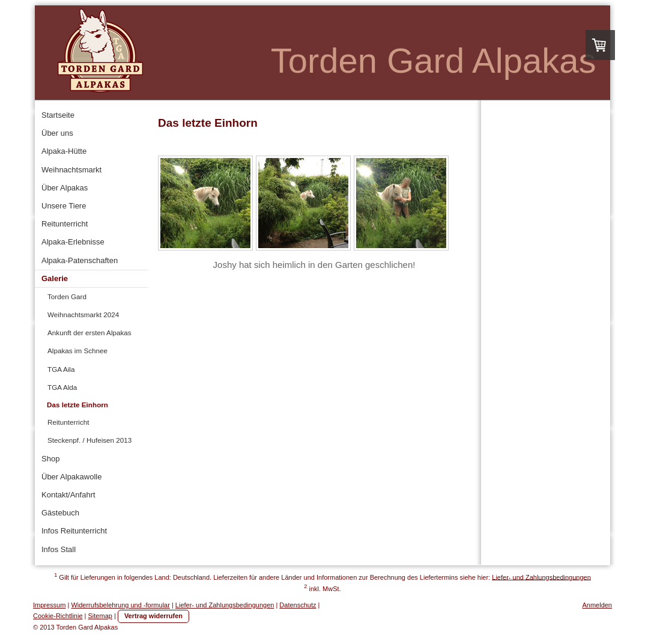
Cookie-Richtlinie (58, 616)
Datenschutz (298, 605)
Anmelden (597, 605)
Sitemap (100, 616)
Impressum (49, 605)
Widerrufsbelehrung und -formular (120, 605)
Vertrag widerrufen (153, 616)
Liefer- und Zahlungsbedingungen (541, 577)
